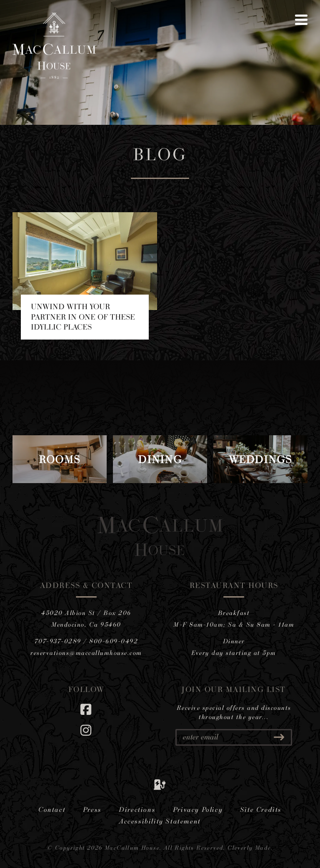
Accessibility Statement (160, 821)
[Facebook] (86, 709)
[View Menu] (301, 20)
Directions (137, 809)
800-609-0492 (114, 641)
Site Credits (261, 809)
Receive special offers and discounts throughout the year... (234, 712)
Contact (52, 809)
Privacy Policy (198, 809)
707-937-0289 (58, 641)
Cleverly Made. (250, 847)
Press (92, 809)
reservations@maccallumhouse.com (86, 653)
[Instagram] (86, 730)
